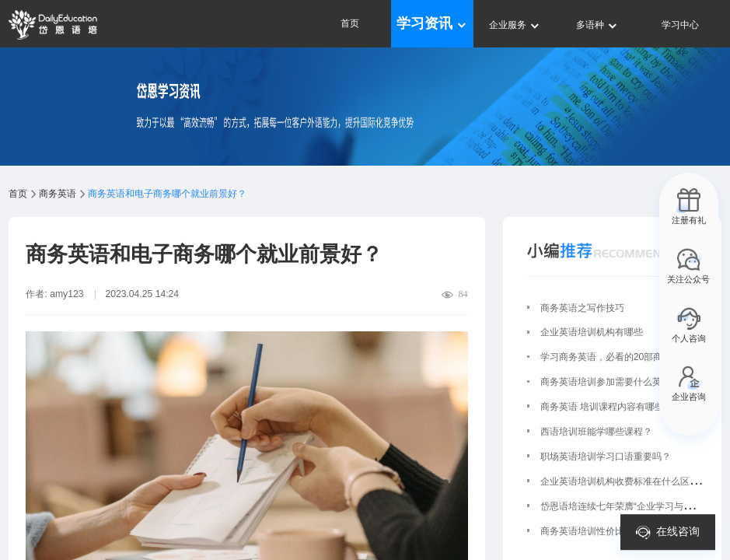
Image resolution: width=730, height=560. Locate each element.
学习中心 (680, 25)
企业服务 (515, 25)
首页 (350, 23)
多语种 (597, 25)
